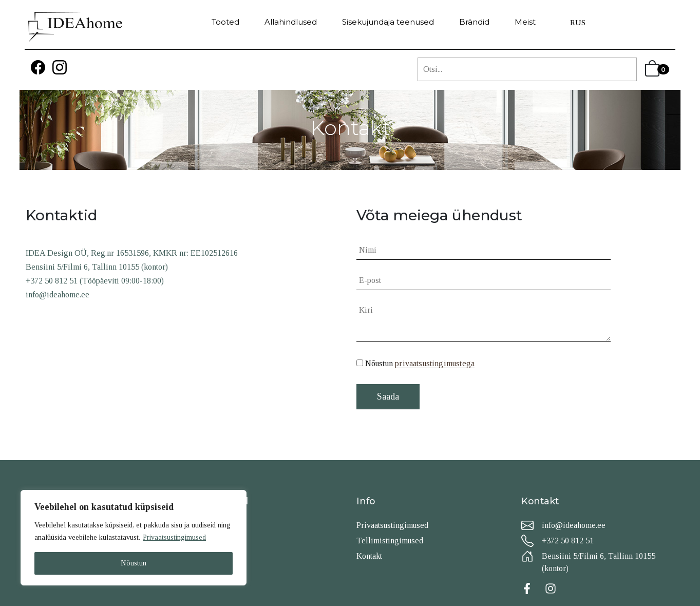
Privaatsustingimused (174, 537)
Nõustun (134, 563)
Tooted (225, 22)
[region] (134, 538)
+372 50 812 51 (568, 541)
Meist (525, 22)
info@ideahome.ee (574, 525)
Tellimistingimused (390, 541)
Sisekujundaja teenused (388, 22)
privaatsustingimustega (435, 363)
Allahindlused (291, 22)
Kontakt (369, 556)
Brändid (474, 22)
